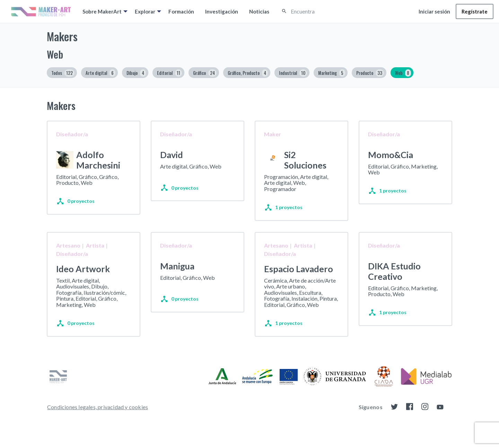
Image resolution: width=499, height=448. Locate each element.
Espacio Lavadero (299, 279)
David (172, 155)
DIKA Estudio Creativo (394, 282)
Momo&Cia (391, 155)
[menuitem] (103, 11)
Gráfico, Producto (248, 73)
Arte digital (100, 73)
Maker (273, 134)
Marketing (332, 73)
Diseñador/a (72, 134)
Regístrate (475, 11)
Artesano (68, 256)
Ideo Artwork (83, 279)
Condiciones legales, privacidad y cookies (98, 424)
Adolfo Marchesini (98, 160)
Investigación (222, 11)
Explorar (145, 11)
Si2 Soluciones (305, 160)
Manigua (177, 277)
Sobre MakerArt (102, 11)
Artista (95, 256)
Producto (370, 73)
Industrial (293, 73)
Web (403, 73)
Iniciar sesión (434, 11)
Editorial (169, 73)
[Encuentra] (322, 12)
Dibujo (136, 73)
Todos (63, 73)
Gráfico (205, 73)
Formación (181, 11)
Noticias (259, 11)
